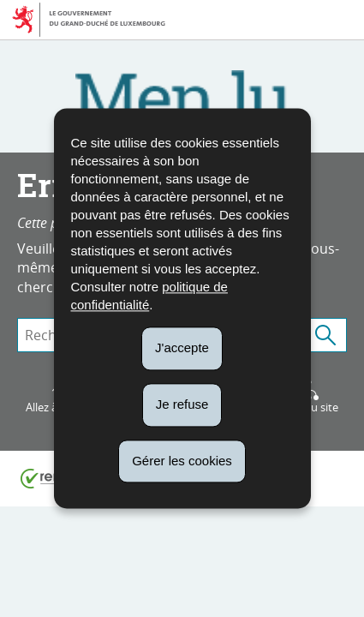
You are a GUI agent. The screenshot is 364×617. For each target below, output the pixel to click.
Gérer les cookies (182, 461)
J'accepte (182, 347)
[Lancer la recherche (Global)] (325, 335)
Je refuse (182, 404)
